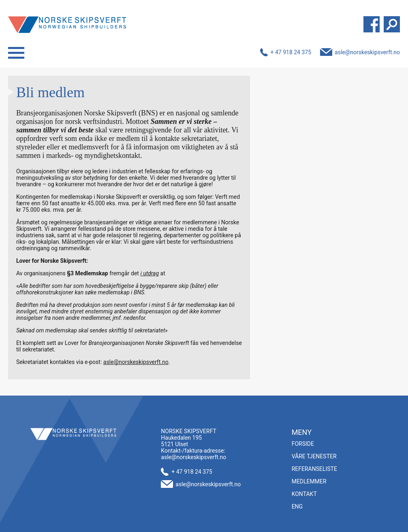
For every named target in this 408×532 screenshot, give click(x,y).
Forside (303, 444)
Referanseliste (314, 469)
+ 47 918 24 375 (291, 52)
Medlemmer (309, 481)
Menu (16, 53)
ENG (297, 506)
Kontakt (304, 494)
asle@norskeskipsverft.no (367, 52)
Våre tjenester (314, 456)
